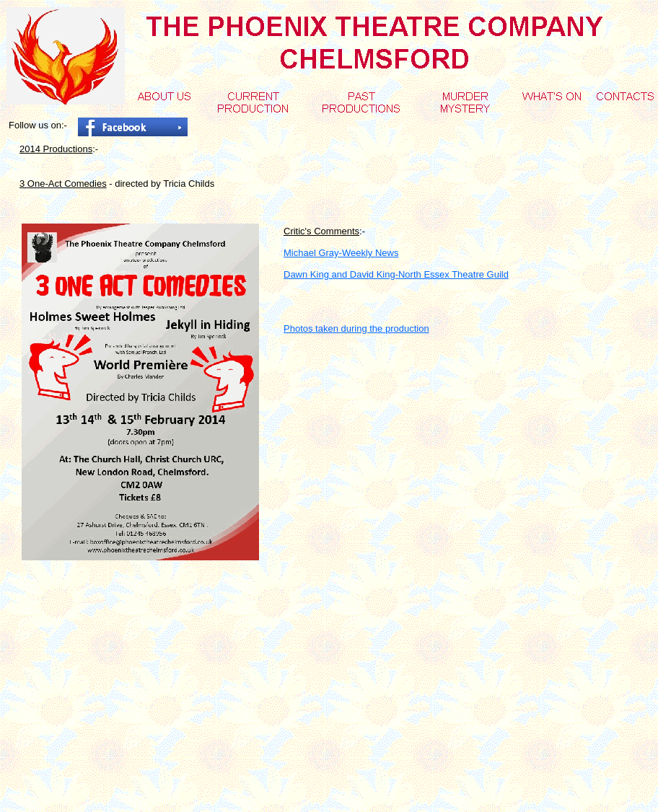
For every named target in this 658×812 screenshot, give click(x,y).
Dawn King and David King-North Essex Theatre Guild (396, 274)
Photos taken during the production (356, 328)
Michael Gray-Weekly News (341, 253)
